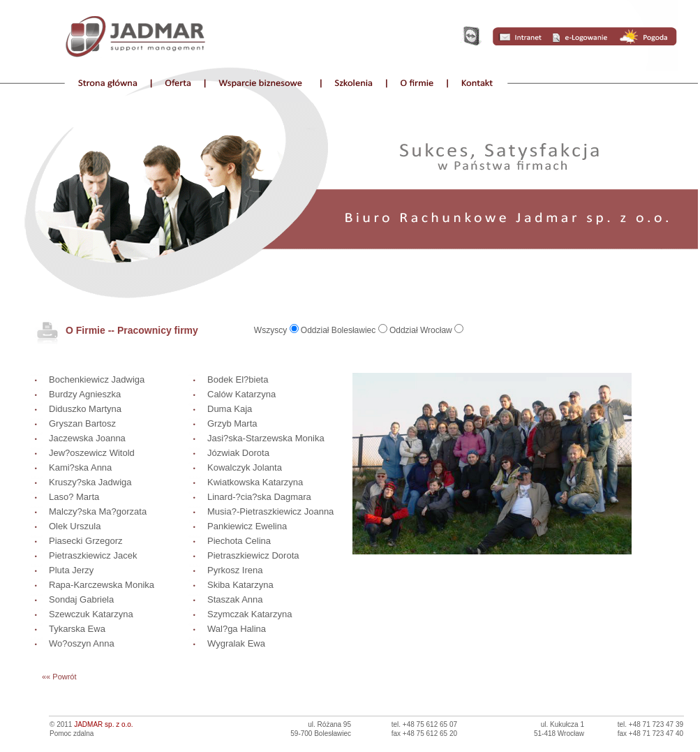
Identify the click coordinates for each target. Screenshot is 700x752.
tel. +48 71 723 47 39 (650, 724)
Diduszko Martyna (85, 409)
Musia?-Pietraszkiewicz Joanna (270, 511)
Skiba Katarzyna (240, 585)
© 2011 (91, 724)
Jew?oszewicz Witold (92, 453)
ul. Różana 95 (329, 724)
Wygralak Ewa (236, 643)
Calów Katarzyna (241, 394)
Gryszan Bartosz (82, 423)
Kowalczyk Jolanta (245, 467)
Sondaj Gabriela (81, 599)
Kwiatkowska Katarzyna (255, 482)
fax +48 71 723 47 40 (650, 733)
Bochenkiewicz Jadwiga (97, 379)
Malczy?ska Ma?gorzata (98, 511)
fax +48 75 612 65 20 (424, 733)
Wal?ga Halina (237, 629)
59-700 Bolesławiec (321, 733)
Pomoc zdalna (72, 733)
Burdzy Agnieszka (85, 394)
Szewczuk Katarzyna (91, 614)
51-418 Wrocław (559, 733)
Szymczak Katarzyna (250, 614)
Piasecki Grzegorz (85, 541)
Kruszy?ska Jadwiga (90, 482)
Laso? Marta (74, 497)
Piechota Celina (239, 541)
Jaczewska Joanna (87, 438)
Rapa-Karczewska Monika (102, 585)
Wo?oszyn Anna (82, 643)
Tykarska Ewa (77, 629)
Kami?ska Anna (80, 467)
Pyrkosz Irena (235, 570)
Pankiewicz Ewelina (247, 526)
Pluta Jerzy (71, 570)
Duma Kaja (230, 409)
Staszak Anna (235, 599)
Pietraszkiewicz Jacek (93, 555)
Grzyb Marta (232, 423)
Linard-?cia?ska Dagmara (259, 497)
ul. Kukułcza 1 (563, 724)
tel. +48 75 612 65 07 (424, 724)
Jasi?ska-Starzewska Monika (266, 438)
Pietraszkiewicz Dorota (253, 555)
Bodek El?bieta (238, 379)
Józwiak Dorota (238, 453)
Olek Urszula (75, 526)
